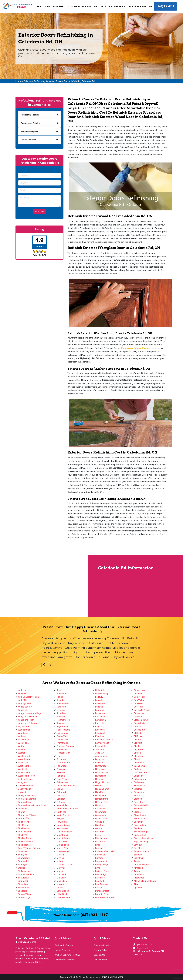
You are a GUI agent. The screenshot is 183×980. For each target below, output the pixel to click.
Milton (60, 861)
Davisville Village (142, 710)
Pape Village (63, 779)
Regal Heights (63, 730)
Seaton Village (25, 894)
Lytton (60, 888)
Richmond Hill (63, 720)
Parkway (61, 769)
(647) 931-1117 (165, 6)
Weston (22, 753)
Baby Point (139, 858)
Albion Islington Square (145, 881)
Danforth (138, 717)
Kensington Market (104, 740)
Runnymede (62, 694)
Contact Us (99, 955)
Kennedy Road (102, 743)
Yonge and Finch (26, 720)
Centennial (139, 763)
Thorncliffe (23, 819)
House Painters (62, 950)
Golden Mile (101, 819)
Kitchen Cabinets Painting (67, 955)
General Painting (140, 7)
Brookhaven (140, 786)
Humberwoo (101, 769)
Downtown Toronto (105, 897)
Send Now (39, 211)
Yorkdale (22, 694)
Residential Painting (51, 7)
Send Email (142, 948)
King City (100, 736)
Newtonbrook (63, 825)
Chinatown (139, 756)
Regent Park (63, 726)
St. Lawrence (24, 871)
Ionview (99, 763)
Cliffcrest (138, 736)
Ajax (136, 884)
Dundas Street (102, 891)
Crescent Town (141, 720)
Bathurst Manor (141, 851)
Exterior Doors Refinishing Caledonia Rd (75, 81)
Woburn (22, 736)
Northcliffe (62, 805)
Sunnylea (23, 855)
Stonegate (23, 865)
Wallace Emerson (27, 776)
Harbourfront (102, 799)
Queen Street (63, 740)
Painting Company (113, 7)
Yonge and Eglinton (27, 723)
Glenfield (100, 822)
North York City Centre (67, 809)
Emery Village (102, 865)
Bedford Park (140, 835)
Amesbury (139, 874)
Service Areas (100, 960)
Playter (60, 756)
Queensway (62, 733)
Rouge (60, 697)
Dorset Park (139, 697)
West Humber (25, 766)
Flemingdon (101, 838)
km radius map (44, 586)
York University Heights (29, 697)
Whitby (21, 746)
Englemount (101, 861)
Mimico (60, 858)
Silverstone (24, 888)
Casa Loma (139, 766)
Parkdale (61, 776)
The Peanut (24, 825)
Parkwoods (62, 766)
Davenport (139, 713)
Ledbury (99, 697)
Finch (98, 845)
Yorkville (22, 690)
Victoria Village (25, 779)
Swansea (23, 851)
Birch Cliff (139, 822)
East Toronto (101, 884)
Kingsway (100, 726)
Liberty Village (102, 694)
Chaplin (137, 759)
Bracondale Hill (141, 805)
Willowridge (24, 740)
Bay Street (139, 848)
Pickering (61, 759)
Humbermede (102, 773)
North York (62, 812)
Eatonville (100, 878)
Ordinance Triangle (66, 786)
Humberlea (101, 776)
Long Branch (63, 891)
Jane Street (101, 753)
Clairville (138, 743)
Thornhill (22, 812)
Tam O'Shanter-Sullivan (29, 848)
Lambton (100, 710)
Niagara (60, 819)
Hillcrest (99, 786)
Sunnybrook (24, 858)
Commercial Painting (83, 7)
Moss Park (62, 842)
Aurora (137, 861)
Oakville (60, 796)
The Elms (23, 835)
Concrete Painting (102, 945)
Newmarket (62, 828)
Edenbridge (101, 874)
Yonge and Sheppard (28, 717)
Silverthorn (23, 884)
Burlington (139, 782)
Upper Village (25, 789)
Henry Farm (101, 796)
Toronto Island (25, 802)
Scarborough (24, 897)
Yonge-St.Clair (25, 707)
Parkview (61, 773)
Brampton (139, 802)
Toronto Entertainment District (33, 805)
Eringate (99, 858)
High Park (100, 792)
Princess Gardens (65, 746)
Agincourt (139, 888)
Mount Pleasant (64, 832)
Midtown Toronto (65, 865)
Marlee (60, 871)
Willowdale (23, 743)
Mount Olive (62, 835)
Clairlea (137, 746)
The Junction (24, 832)
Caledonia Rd (140, 773)
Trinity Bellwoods (26, 796)
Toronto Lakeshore (27, 799)
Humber (99, 779)
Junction (100, 749)
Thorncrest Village (27, 815)
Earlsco (99, 888)
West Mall (23, 763)
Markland (61, 874)
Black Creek (140, 819)
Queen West (63, 736)
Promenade (62, 743)
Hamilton (100, 805)
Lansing (99, 707)
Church (137, 753)
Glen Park (100, 825)
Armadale (139, 868)
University (23, 792)
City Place (139, 749)
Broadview (139, 792)
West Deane (24, 773)
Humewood (101, 766)
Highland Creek (103, 789)
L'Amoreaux (101, 717)
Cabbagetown (141, 779)
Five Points (101, 842)
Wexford (22, 749)
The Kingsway (25, 828)
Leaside (99, 700)
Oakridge (61, 799)
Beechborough (141, 832)
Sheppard (23, 891)
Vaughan (22, 782)
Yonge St (22, 710)
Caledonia (139, 776)
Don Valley (139, 700)
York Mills (23, 700)
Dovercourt (139, 694)
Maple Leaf (62, 881)
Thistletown (24, 822)
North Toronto (63, 815)
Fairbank (99, 848)
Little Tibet (62, 894)
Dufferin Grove (102, 894)
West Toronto (25, 756)
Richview (61, 717)
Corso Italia (139, 723)
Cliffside (138, 733)
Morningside (63, 845)
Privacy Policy (101, 950)
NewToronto (63, 822)
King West (100, 733)
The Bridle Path (25, 842)
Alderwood (139, 878)
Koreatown (100, 720)
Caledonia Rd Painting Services (39, 81)
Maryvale (61, 868)
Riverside (61, 710)
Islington (99, 759)
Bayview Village (141, 842)
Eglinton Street (102, 871)
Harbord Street (102, 802)
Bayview (138, 845)
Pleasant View (64, 753)
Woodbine (23, 733)
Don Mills (138, 703)
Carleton (138, 769)
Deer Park (139, 707)
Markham (61, 878)
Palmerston (62, 782)
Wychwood (23, 726)
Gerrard (99, 828)
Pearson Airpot (64, 763)
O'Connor (61, 802)
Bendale (138, 828)
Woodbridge (24, 730)
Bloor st (138, 812)
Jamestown (101, 756)
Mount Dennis (63, 838)
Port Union (62, 749)
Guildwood (100, 809)
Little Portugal (63, 897)
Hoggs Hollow (102, 782)
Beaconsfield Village (144, 838)
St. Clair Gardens (26, 874)
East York (100, 881)
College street (141, 730)
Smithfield (23, 881)
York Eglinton (24, 703)
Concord (138, 726)
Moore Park (62, 848)
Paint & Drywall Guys (112, 977)
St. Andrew (23, 878)
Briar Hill (138, 796)
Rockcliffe (61, 707)
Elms (98, 868)
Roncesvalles (63, 703)
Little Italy (100, 690)
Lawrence (100, 703)
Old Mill (60, 789)
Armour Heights (141, 865)
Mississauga (63, 851)
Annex (137, 871)
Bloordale (138, 809)
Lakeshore (100, 713)
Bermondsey (140, 825)
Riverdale (61, 713)
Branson (138, 799)
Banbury (138, 855)
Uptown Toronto (26, 786)
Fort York (100, 832)
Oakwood (61, 792)
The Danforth (24, 838)
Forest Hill (100, 835)
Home (18, 81)
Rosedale (61, 700)
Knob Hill (100, 723)
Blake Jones (140, 815)
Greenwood (101, 812)
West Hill (22, 769)
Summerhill (24, 861)
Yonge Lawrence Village (30, 713)
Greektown (100, 815)
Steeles (22, 868)
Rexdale (60, 723)
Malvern (61, 884)
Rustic (60, 690)
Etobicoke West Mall (105, 851)
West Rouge (24, 759)
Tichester (23, 809)
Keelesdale (101, 746)
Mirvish (60, 855)
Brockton (138, 789)
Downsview (139, 690)
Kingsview (100, 730)
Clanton (138, 740)
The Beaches (24, 845)
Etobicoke (100, 855)
